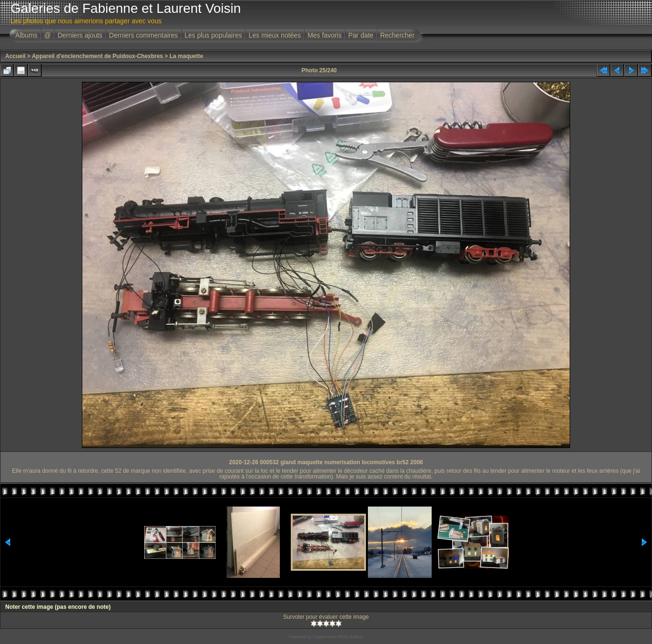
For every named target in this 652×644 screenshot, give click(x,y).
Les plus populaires (213, 35)
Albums (26, 35)
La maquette (186, 56)
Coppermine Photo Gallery (338, 637)
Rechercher (397, 35)
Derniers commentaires (143, 35)
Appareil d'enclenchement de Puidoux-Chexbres (98, 56)
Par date (361, 35)
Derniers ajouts (80, 35)
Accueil (15, 56)
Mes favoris (325, 35)
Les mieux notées (275, 35)
